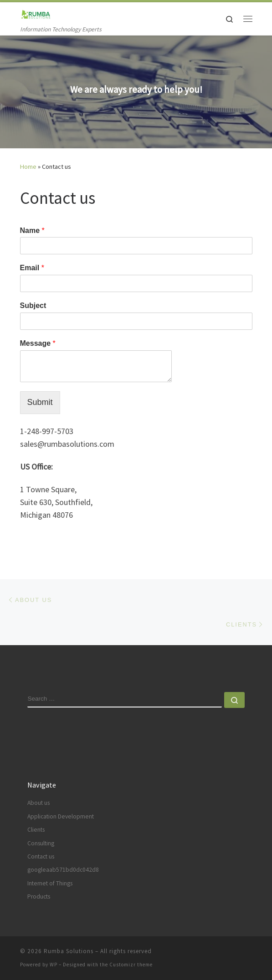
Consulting (41, 843)
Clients (36, 830)
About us (38, 803)
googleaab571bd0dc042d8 (63, 870)
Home (28, 167)
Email (32, 268)
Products (39, 897)
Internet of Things (50, 883)
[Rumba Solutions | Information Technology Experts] (36, 13)
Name (32, 230)
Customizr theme (131, 965)
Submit (40, 402)
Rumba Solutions (69, 951)
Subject (33, 306)
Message (38, 343)
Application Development (61, 816)
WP (54, 965)
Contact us (41, 856)
